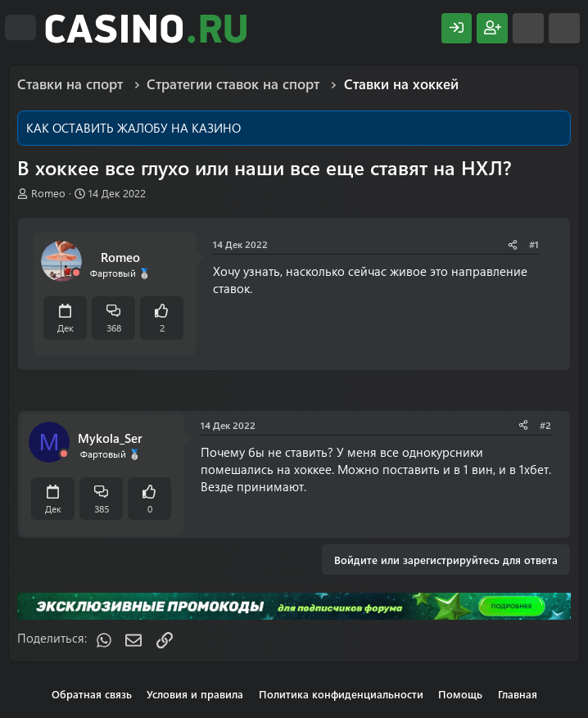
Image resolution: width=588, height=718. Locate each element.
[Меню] (20, 28)
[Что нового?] (528, 28)
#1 (534, 244)
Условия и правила (195, 694)
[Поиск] (564, 28)
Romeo (48, 193)
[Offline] (76, 273)
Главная (518, 694)
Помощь (460, 694)
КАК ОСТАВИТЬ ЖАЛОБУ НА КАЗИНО (133, 128)
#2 (545, 425)
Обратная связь (92, 694)
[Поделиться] (513, 244)
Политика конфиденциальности (341, 694)
